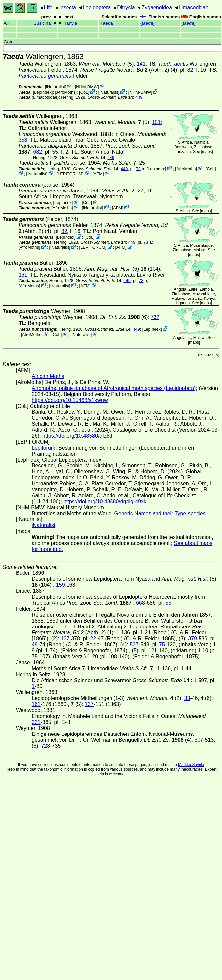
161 (23, 275)
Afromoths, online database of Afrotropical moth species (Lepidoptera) (114, 388)
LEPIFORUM (70, 174)
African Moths (48, 376)
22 (93, 639)
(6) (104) (123, 269)
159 (60, 585)
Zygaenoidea (157, 7)
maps (207, 152)
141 (141, 64)
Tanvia (71, 23)
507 (199, 740)
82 (190, 70)
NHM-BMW (87, 87)
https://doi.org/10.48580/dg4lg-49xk (105, 501)
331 (36, 722)
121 (153, 651)
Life (48, 7)
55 (55, 152)
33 (187, 698)
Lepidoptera (97, 7)
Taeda (107, 23)
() (147, 23)
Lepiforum (44, 448)
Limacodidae (194, 7)
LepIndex (43, 92)
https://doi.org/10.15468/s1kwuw (70, 400)
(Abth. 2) (125, 70)
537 (134, 645)
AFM (98, 174)
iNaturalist (55, 87)
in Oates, (140, 134)
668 (140, 603)
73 (138, 168)
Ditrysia (126, 7)
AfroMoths (66, 92)
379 (192, 639)
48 (35, 645)
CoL (84, 92)
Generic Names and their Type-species (160, 513)
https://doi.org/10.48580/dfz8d (77, 436)
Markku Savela (191, 765)
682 (38, 152)
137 (65, 639)
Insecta (67, 7)
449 (139, 97)
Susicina (42, 23)
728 (45, 746)
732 (155, 317)
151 (156, 122)
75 (162, 645)
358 (23, 140)
